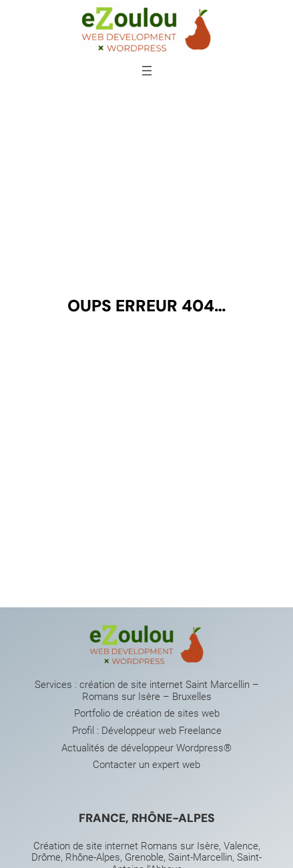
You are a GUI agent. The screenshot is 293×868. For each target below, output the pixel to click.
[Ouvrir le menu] (147, 71)
